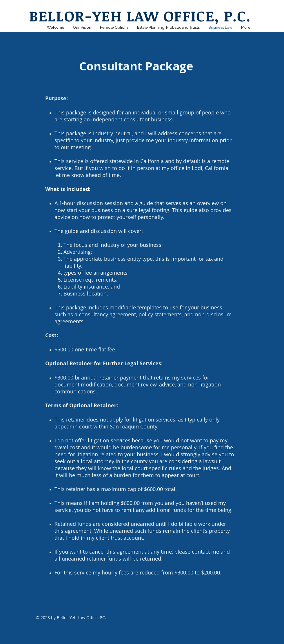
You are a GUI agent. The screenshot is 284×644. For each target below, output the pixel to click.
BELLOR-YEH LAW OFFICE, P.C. (140, 16)
